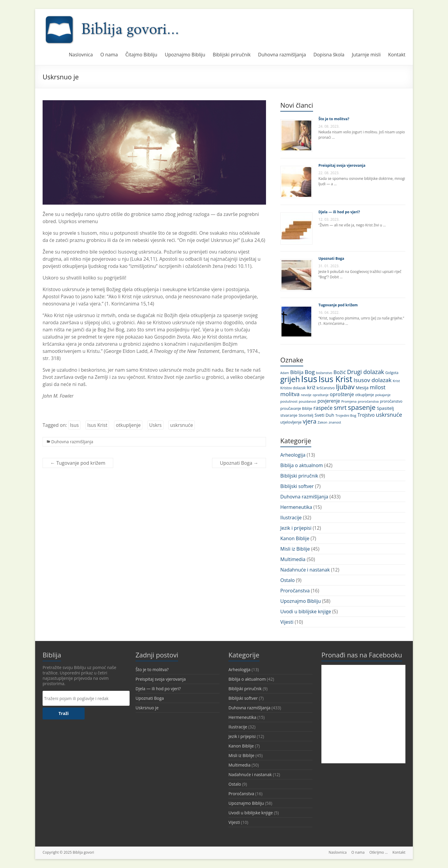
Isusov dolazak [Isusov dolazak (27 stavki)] (373, 380)
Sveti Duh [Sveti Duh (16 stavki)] (324, 415)
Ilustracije (291, 518)
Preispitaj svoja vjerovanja (342, 165)
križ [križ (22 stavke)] (311, 387)
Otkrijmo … (379, 852)
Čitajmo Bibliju (141, 55)
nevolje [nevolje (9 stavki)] (306, 395)
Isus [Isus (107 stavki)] (309, 379)
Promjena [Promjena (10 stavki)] (349, 401)
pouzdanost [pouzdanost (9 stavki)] (308, 401)
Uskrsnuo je (147, 708)
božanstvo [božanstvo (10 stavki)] (324, 373)
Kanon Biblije (295, 538)
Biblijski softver (297, 486)
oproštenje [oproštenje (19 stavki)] (342, 394)
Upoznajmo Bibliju (185, 55)
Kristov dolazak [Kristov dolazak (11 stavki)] (293, 388)
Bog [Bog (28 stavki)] (310, 372)
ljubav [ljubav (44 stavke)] (345, 387)
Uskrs (155, 425)
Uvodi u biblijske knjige (306, 611)
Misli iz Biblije (295, 549)
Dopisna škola (329, 55)
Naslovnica (81, 55)
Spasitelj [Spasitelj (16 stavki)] (385, 408)
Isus (74, 425)
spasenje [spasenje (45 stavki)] (362, 407)
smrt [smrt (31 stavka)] (340, 408)
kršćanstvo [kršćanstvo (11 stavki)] (326, 388)
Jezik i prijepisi (296, 528)
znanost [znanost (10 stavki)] (335, 422)
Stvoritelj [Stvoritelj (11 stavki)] (306, 415)
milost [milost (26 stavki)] (378, 387)
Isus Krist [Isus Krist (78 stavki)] (335, 379)
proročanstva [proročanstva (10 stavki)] (368, 401)
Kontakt (397, 55)
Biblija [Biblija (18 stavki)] (297, 372)
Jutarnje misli (366, 55)
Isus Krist (97, 425)
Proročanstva (295, 591)
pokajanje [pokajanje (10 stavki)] (383, 395)
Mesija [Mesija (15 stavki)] (362, 388)
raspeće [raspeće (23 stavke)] (323, 408)
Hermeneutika (296, 507)
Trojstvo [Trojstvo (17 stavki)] (366, 415)
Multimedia (293, 559)
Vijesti (287, 622)
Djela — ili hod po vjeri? (339, 212)
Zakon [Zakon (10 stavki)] (322, 422)
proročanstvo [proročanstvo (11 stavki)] (391, 401)
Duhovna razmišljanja (282, 55)
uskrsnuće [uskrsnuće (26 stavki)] (389, 414)
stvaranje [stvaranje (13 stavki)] (289, 415)
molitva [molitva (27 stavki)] (290, 394)
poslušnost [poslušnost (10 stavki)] (289, 401)
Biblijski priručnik (232, 55)
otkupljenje (128, 425)
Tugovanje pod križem (78, 463)
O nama (109, 55)
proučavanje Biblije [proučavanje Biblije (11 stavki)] (296, 408)
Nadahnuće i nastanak (305, 570)
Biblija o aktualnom (302, 465)
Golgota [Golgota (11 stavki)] (392, 373)
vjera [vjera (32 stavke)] (309, 421)
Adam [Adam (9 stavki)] (285, 373)
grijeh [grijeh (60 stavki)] (290, 379)
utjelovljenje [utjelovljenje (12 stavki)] (291, 422)
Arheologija (293, 455)
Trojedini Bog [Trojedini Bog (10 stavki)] (346, 415)
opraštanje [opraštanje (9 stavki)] (321, 395)
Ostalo (287, 580)
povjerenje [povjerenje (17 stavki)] (329, 401)
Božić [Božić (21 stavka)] (340, 372)
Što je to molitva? (334, 119)
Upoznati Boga (239, 463)
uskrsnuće (181, 425)
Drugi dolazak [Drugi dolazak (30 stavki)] (366, 372)
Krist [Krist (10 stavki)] (396, 381)
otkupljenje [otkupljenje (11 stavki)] (364, 395)
